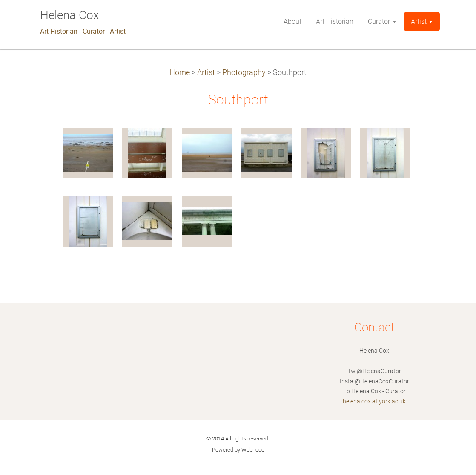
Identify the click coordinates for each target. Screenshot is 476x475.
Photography (244, 72)
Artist (206, 72)
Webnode (253, 450)
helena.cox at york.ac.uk (374, 401)
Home (180, 72)
